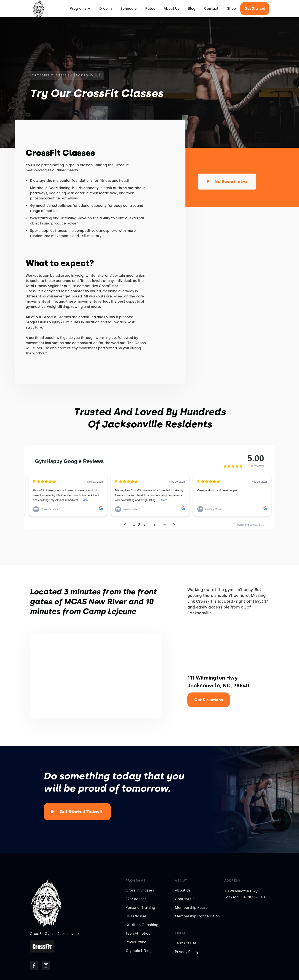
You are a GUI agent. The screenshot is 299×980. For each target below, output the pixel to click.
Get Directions (209, 700)
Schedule (129, 9)
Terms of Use (186, 943)
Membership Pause (191, 908)
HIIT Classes (136, 916)
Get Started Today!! (81, 812)
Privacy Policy (187, 952)
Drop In (106, 9)
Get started (255, 9)
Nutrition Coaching (142, 925)
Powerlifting (136, 942)
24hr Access (136, 899)
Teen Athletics (138, 933)
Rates (150, 9)
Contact (211, 9)
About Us (171, 9)
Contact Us (185, 899)
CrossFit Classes (140, 890)
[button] (80, 9)
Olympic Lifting (139, 951)
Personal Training (140, 908)
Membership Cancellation (197, 916)
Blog (192, 9)
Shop (232, 9)
